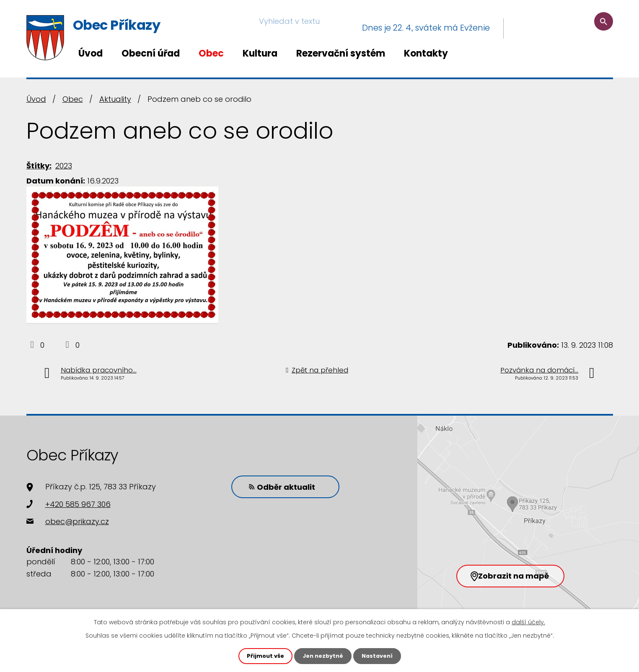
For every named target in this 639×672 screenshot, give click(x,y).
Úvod (91, 53)
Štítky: (39, 166)
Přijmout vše (263, 656)
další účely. (528, 621)
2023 (64, 166)
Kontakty (426, 53)
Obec (211, 53)
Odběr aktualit (276, 486)
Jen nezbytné (323, 656)
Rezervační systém (341, 53)
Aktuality (115, 99)
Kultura (260, 53)
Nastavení (380, 656)
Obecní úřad (151, 53)
